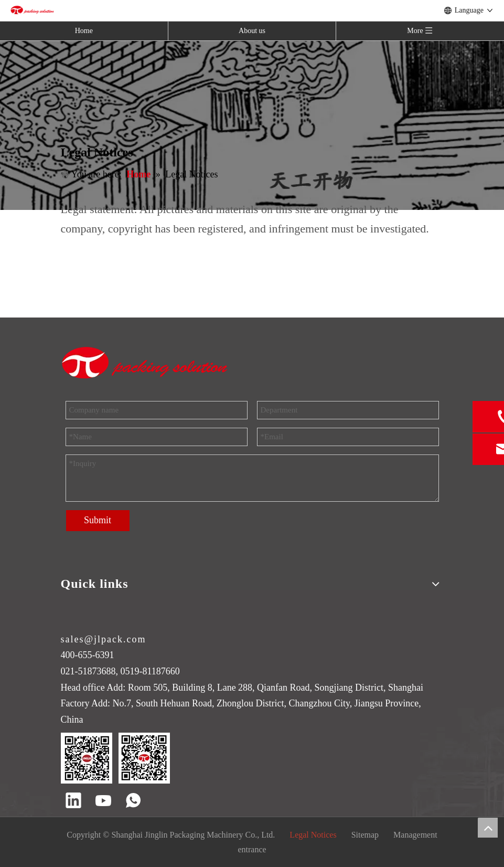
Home (84, 31)
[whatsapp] (133, 801)
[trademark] (145, 363)
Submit (98, 520)
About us (252, 31)
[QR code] (115, 758)
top (488, 828)
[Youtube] (103, 801)
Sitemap (365, 835)
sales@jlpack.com (104, 639)
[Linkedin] (73, 801)
